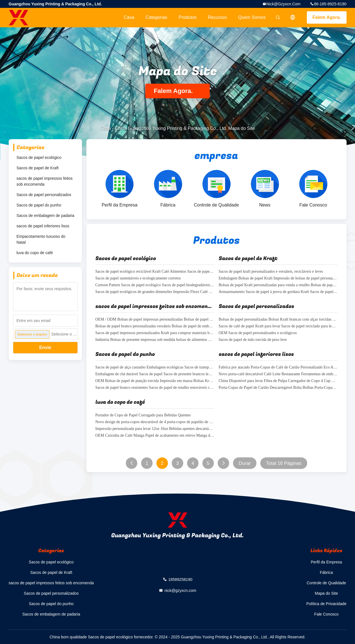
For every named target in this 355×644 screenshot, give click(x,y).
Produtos (187, 17)
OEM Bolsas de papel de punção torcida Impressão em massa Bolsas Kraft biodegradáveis (155, 381)
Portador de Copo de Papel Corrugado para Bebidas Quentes (143, 415)
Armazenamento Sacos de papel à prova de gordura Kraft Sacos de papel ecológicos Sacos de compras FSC (278, 292)
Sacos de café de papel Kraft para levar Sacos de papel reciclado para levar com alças (278, 326)
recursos (217, 17)
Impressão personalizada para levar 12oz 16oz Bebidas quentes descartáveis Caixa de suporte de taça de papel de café (155, 429)
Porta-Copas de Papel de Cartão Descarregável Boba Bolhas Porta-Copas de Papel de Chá (278, 388)
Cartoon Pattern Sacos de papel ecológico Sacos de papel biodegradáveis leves (155, 285)
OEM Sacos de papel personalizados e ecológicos (258, 333)
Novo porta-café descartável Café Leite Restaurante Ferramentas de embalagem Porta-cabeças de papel (278, 374)
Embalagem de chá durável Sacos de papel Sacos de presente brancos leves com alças (155, 374)
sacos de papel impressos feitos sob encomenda (45, 181)
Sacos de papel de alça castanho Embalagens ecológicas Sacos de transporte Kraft (155, 367)
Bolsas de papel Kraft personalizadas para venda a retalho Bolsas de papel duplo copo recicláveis (278, 285)
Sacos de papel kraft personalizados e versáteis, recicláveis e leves (271, 272)
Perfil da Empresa (326, 562)
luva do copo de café (35, 253)
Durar (245, 463)
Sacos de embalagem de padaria (45, 216)
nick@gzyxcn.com (283, 4)
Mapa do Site (326, 593)
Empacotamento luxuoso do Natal (41, 239)
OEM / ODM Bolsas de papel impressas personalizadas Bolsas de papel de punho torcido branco (155, 320)
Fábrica (326, 572)
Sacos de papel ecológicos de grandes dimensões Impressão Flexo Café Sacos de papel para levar (155, 292)
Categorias (156, 17)
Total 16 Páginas (284, 463)
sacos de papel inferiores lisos (43, 226)
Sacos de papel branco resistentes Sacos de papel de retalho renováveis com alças (155, 388)
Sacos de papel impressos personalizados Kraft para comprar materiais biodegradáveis (155, 333)
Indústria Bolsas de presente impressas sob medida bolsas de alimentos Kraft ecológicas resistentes (155, 340)
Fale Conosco (326, 614)
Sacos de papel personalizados (44, 195)
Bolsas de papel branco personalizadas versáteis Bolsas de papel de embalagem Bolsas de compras (155, 326)
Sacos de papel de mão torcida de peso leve (253, 340)
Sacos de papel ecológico (39, 157)
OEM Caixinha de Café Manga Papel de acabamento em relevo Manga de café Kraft (155, 436)
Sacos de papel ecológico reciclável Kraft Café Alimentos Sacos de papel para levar (155, 272)
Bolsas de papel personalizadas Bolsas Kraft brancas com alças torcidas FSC (278, 320)
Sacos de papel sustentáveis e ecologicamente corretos (138, 278)
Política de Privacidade (326, 604)
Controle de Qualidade (326, 583)
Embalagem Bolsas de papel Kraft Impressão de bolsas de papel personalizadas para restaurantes (278, 278)
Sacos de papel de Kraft (38, 168)
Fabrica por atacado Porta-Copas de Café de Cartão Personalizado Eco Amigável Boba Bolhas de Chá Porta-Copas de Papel (278, 367)
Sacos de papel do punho (39, 205)
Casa (129, 17)
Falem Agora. (327, 17)
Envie (45, 347)
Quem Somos (252, 17)
